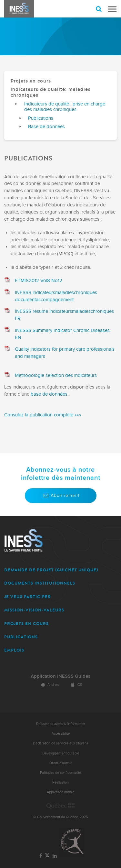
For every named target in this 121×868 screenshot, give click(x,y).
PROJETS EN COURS (26, 624)
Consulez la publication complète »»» (43, 415)
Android (49, 685)
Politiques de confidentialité (60, 773)
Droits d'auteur (61, 763)
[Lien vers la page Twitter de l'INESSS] (47, 856)
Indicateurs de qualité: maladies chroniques (51, 92)
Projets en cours (31, 81)
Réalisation (60, 782)
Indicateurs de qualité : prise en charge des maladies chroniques (65, 107)
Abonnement (61, 495)
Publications (41, 118)
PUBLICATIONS (21, 637)
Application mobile (60, 792)
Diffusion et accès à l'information (61, 724)
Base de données (46, 127)
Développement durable (61, 753)
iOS (75, 685)
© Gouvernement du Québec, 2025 (60, 817)
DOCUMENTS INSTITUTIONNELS (40, 583)
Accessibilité (61, 734)
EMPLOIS (14, 650)
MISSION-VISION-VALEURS (34, 610)
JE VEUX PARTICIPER (28, 597)
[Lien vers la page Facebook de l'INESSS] (40, 856)
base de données (49, 394)
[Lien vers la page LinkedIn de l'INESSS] (55, 856)
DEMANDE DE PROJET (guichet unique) (51, 570)
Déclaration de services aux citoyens (60, 743)
